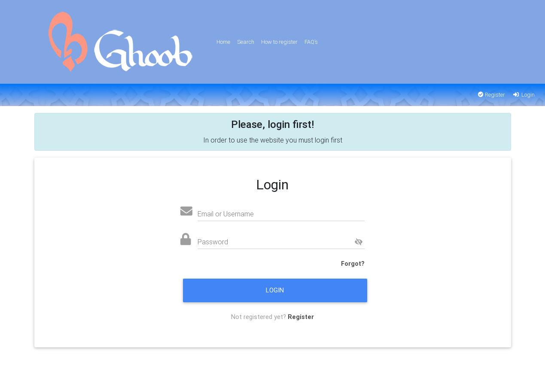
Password (213, 242)
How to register (279, 42)
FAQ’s (311, 42)
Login (523, 95)
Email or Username (226, 214)
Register (492, 95)
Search (246, 42)
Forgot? (353, 264)
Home (223, 42)
